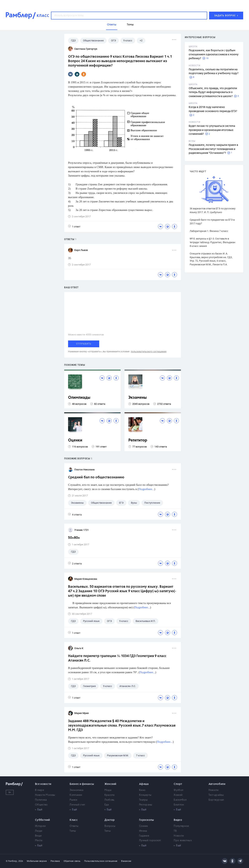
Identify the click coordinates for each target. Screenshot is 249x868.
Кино (142, 790)
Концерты (145, 795)
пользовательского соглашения (149, 352)
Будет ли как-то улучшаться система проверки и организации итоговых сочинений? (212, 130)
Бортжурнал (216, 800)
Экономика (76, 790)
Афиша (144, 784)
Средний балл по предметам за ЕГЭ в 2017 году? (212, 222)
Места (39, 841)
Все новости (43, 784)
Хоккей (178, 795)
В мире (39, 790)
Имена (143, 831)
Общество (41, 805)
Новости (214, 790)
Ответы (74, 826)
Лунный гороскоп (150, 841)
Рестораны (146, 805)
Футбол (178, 790)
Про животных (183, 841)
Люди (39, 831)
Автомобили (217, 784)
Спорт (178, 784)
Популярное (181, 826)
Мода (108, 790)
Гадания (144, 836)
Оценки (75, 440)
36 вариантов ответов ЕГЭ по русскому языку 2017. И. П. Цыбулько (213, 210)
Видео (178, 820)
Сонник (144, 826)
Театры (143, 800)
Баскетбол (180, 800)
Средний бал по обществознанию (96, 477)
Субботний (43, 820)
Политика (41, 800)
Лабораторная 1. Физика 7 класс (209, 231)
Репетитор (138, 440)
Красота (110, 795)
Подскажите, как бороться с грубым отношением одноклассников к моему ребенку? (214, 54)
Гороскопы (147, 820)
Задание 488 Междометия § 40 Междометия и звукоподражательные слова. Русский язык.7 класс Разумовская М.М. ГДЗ (122, 726)
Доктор (110, 820)
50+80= (74, 538)
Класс (74, 820)
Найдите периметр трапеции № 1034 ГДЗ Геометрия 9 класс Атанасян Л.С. (117, 658)
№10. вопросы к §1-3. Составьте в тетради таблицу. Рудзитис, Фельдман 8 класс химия (213, 242)
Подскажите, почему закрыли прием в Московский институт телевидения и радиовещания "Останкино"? (213, 149)
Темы (73, 831)
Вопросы (110, 826)
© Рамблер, (12, 861)
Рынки (73, 800)
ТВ (175, 831)
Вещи (38, 836)
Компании (76, 795)
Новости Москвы (45, 795)
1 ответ (74, 226)
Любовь (109, 800)
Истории (40, 826)
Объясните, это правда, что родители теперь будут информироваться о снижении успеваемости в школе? (213, 92)
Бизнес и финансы (82, 784)
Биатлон (179, 805)
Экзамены (138, 398)
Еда (107, 805)
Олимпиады (79, 398)
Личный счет (77, 805)
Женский (110, 784)
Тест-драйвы (216, 795)
